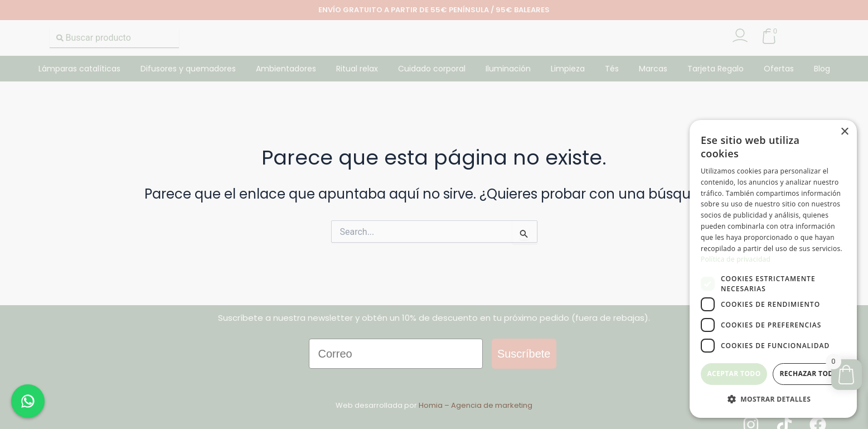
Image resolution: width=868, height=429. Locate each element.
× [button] (844, 132)
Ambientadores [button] (286, 69)
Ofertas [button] (779, 69)
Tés (612, 69)
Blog (822, 69)
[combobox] (114, 38)
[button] (773, 399)
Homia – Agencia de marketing (476, 405)
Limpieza (568, 69)
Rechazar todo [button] (809, 373)
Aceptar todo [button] (734, 373)
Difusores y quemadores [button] (188, 69)
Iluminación (508, 69)
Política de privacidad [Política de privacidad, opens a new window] (736, 259)
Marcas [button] (653, 69)
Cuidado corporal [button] (432, 69)
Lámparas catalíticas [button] (79, 69)
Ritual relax (357, 69)
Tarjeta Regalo (716, 69)
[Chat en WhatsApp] (28, 401)
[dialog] (773, 269)
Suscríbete (524, 354)
